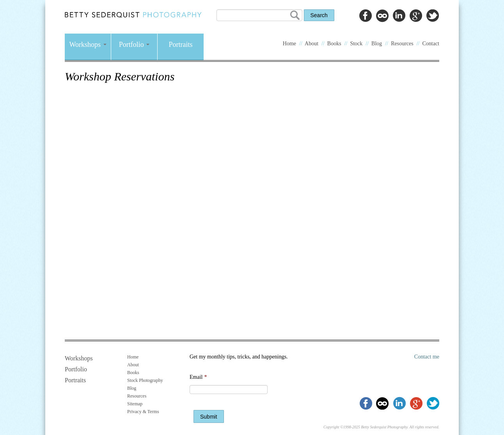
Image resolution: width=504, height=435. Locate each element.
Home (289, 44)
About (311, 44)
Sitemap (135, 404)
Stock (356, 44)
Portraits (181, 45)
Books (334, 44)
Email (198, 377)
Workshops (88, 45)
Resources (402, 44)
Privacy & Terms (143, 412)
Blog (377, 44)
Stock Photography (145, 380)
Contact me (427, 357)
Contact (431, 44)
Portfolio (134, 45)
